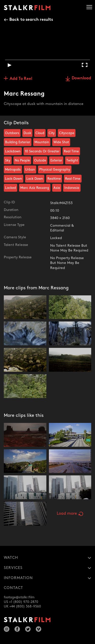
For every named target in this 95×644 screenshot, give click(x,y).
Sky (8, 160)
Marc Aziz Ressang (35, 188)
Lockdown (13, 151)
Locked (11, 188)
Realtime (54, 179)
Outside (40, 160)
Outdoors (12, 133)
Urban (30, 170)
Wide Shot (61, 142)
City (52, 133)
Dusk (27, 133)
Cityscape (67, 133)
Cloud (40, 133)
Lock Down (35, 179)
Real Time (71, 151)
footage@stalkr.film (19, 597)
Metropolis (13, 170)
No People (22, 160)
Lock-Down (14, 179)
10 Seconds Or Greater (42, 151)
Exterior (56, 160)
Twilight (72, 160)
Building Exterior (18, 142)
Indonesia (72, 188)
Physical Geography (55, 170)
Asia (57, 188)
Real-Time (73, 179)
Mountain (42, 142)
